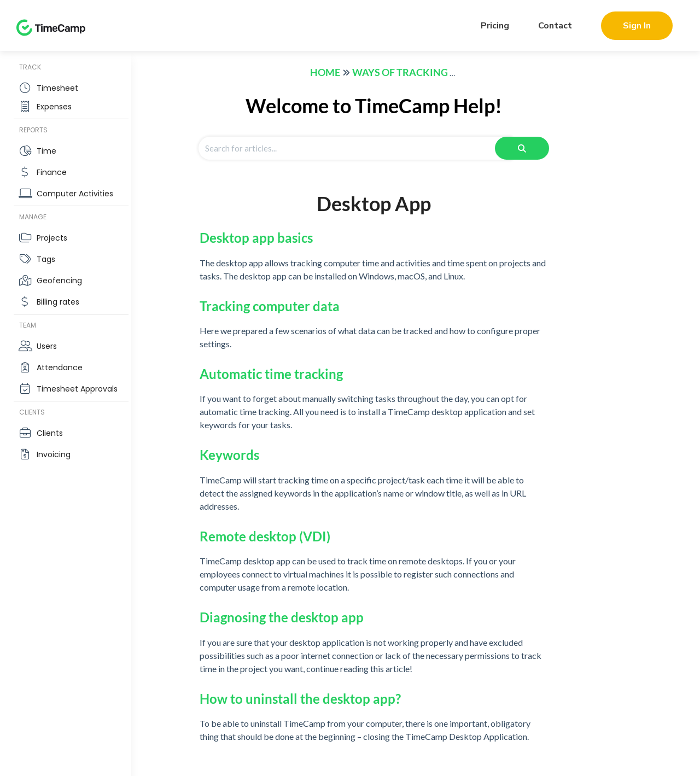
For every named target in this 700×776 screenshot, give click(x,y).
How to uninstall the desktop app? (300, 699)
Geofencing (59, 281)
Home (325, 72)
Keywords (229, 455)
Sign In (637, 26)
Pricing (495, 26)
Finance (52, 172)
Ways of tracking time (413, 72)
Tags (46, 259)
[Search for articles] (355, 148)
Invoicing (54, 454)
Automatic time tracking (271, 374)
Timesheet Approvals (77, 389)
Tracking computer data (270, 306)
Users (47, 346)
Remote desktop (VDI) (265, 536)
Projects (52, 238)
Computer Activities (75, 194)
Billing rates (58, 302)
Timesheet (57, 88)
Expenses (54, 107)
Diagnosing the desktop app (282, 617)
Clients (50, 433)
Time (46, 151)
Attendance (60, 367)
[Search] (522, 148)
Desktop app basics (256, 238)
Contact (555, 26)
